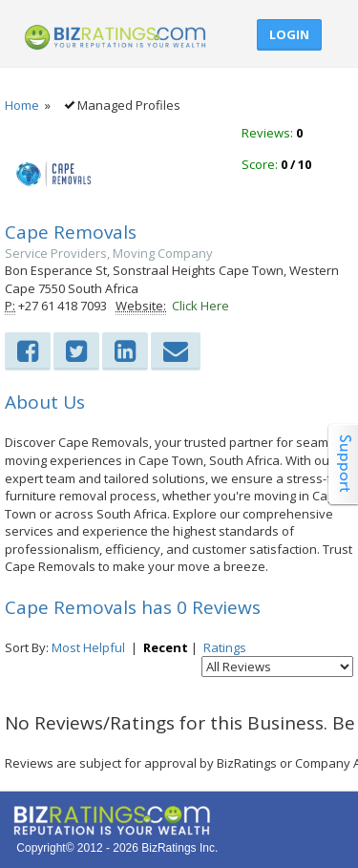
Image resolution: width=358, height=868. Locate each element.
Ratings (225, 647)
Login (289, 34)
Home (22, 105)
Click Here (200, 306)
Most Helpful (88, 647)
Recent (166, 647)
